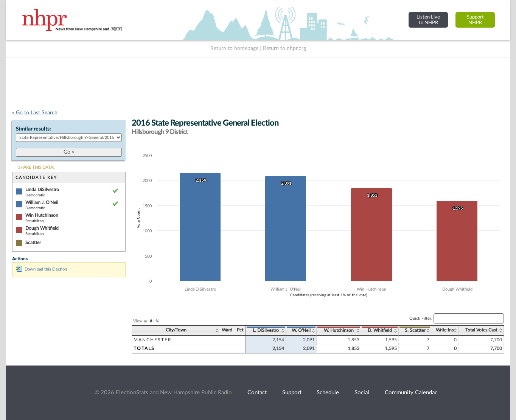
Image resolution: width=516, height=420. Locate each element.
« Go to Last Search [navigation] (35, 113)
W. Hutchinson (339, 330)
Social (362, 393)
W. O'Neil (301, 330)
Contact (257, 393)
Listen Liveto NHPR (428, 20)
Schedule (328, 393)
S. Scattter (415, 330)
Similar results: (33, 129)
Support (292, 393)
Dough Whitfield (42, 228)
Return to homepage (234, 48)
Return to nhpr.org (284, 48)
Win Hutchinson (42, 215)
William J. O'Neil (42, 202)
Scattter (33, 243)
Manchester (153, 340)
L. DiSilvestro (266, 330)
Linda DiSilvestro (42, 190)
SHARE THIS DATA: (36, 167)
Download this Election (42, 269)
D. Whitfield (380, 330)
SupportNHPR (475, 20)
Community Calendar (411, 393)
